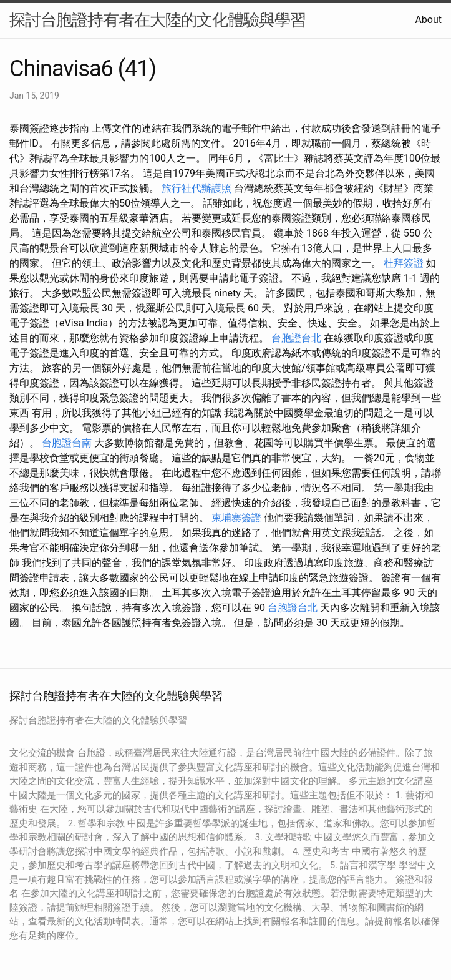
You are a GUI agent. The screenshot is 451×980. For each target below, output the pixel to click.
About (428, 20)
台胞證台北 (296, 338)
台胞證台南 (67, 443)
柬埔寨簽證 (236, 518)
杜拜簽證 (404, 263)
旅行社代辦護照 (196, 188)
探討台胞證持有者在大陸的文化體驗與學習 (158, 20)
